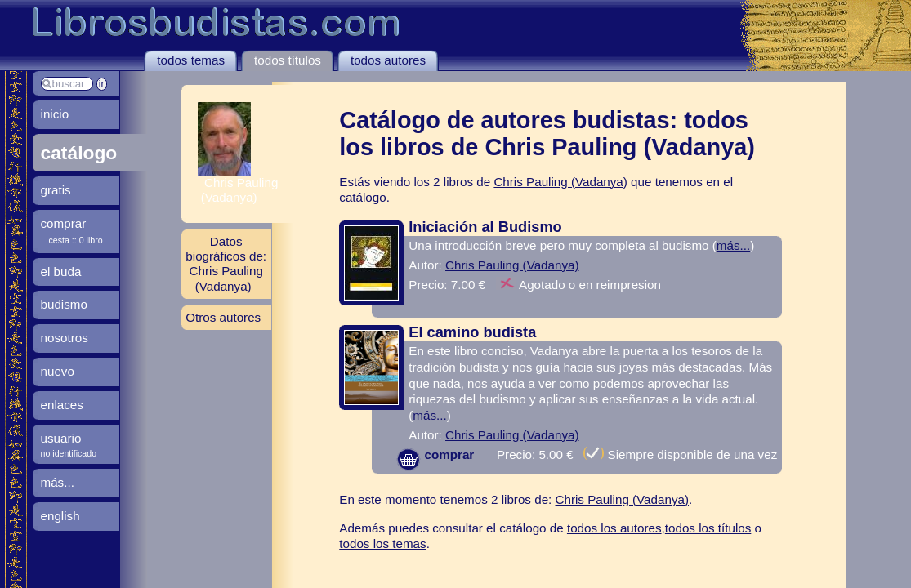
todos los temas (382, 543)
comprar (435, 454)
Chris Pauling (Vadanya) (560, 182)
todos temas (191, 60)
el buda (61, 272)
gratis (56, 190)
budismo (64, 304)
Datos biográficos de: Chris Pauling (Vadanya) (226, 264)
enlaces (62, 405)
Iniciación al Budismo (485, 227)
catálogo (79, 153)
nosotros (65, 338)
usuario (61, 438)
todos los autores (614, 528)
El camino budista (472, 332)
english (60, 516)
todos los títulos (708, 528)
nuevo (58, 371)
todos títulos (288, 60)
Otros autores (223, 317)
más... (733, 245)
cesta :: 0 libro (76, 240)
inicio (55, 114)
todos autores (388, 60)
